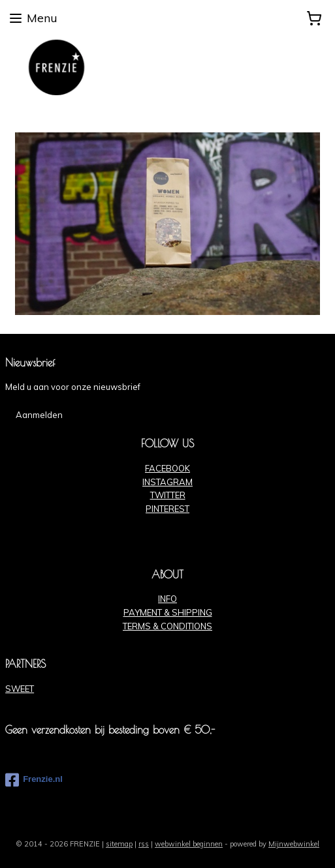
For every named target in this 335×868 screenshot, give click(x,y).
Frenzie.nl (34, 780)
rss (144, 844)
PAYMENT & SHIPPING (168, 612)
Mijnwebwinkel (294, 844)
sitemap (119, 844)
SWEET (20, 689)
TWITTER (168, 495)
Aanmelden (39, 415)
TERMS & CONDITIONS (167, 626)
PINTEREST (167, 509)
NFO (168, 599)
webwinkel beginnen (189, 844)
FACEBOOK (167, 468)
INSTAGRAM (167, 482)
